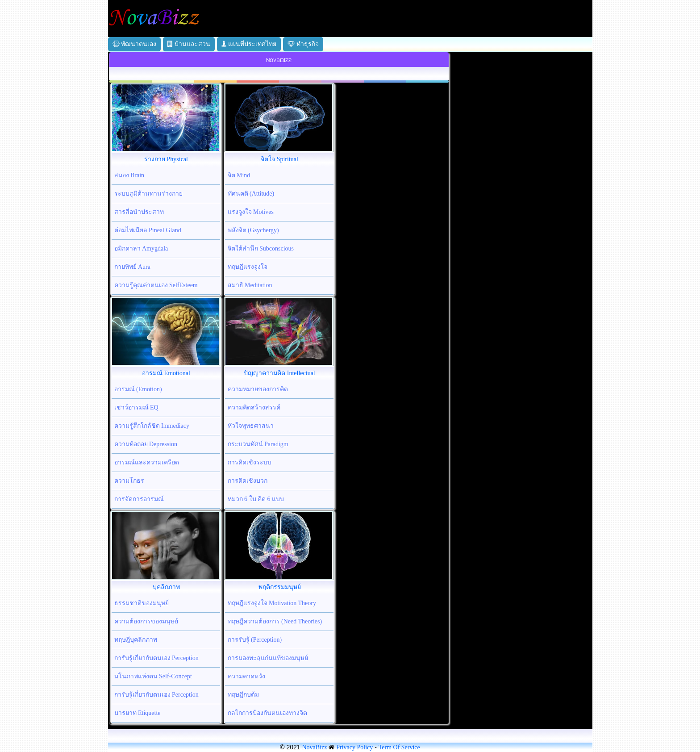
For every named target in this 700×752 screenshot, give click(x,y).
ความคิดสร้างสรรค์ (254, 407)
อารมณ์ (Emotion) (138, 389)
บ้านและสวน (189, 44)
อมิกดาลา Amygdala (141, 249)
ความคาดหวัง (246, 676)
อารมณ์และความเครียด (147, 462)
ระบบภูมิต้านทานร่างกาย (148, 194)
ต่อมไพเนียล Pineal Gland (148, 230)
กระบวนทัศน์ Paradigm (258, 444)
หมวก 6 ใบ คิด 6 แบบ (256, 499)
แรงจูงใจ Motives (251, 212)
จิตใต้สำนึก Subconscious (261, 249)
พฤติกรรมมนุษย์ (280, 587)
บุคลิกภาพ (166, 587)
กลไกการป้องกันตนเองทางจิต (267, 713)
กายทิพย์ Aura (133, 267)
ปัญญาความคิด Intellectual (279, 373)
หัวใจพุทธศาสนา (251, 426)
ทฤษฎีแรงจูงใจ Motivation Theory (272, 603)
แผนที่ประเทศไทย (249, 44)
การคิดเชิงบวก (248, 481)
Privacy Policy (354, 747)
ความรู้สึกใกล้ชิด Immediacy (152, 426)
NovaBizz (314, 747)
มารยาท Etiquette (137, 713)
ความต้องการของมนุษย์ (146, 621)
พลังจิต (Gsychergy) (253, 230)
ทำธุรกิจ (303, 44)
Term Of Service (399, 747)
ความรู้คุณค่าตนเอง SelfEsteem (156, 285)
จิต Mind (239, 175)
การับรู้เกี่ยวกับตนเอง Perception (156, 658)
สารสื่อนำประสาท (139, 212)
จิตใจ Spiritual (279, 159)
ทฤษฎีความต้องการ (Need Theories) (275, 621)
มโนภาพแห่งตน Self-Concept (153, 676)
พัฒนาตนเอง (135, 44)
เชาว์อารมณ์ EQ (136, 407)
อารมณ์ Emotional (166, 373)
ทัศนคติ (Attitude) (251, 194)
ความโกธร (129, 481)
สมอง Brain (129, 175)
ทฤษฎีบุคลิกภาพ (136, 640)
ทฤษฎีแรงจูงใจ (248, 267)
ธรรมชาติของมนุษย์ (142, 603)
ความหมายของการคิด (258, 389)
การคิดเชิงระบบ (250, 462)
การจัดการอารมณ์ (139, 499)
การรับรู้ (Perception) (255, 640)
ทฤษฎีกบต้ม (243, 695)
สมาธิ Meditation (250, 285)
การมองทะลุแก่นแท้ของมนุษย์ (268, 658)
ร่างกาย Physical (166, 159)
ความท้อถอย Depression (146, 444)
